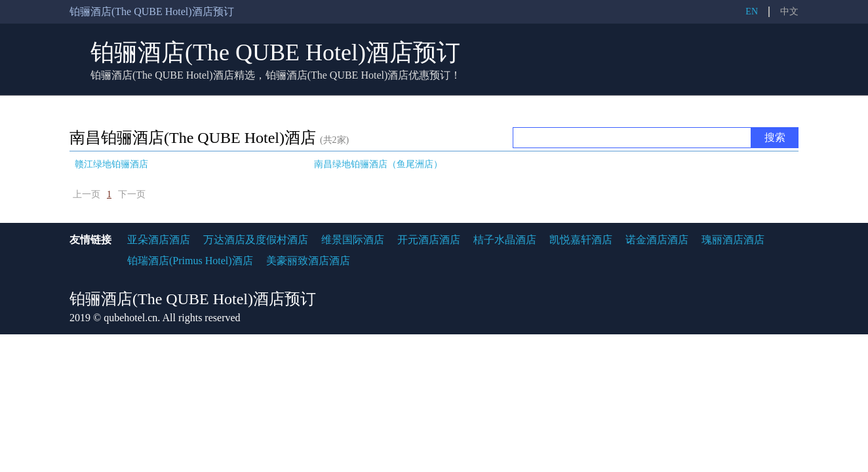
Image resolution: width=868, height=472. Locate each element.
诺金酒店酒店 (657, 240)
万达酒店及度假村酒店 (256, 240)
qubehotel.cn (130, 318)
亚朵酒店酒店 (159, 240)
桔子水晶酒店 (505, 240)
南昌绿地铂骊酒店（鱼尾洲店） (378, 164)
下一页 (132, 194)
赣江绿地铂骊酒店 (111, 164)
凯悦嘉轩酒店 (581, 240)
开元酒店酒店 (429, 240)
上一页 (87, 194)
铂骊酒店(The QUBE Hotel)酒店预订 (275, 52)
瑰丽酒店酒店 (733, 240)
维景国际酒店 (353, 240)
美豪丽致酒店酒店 (308, 261)
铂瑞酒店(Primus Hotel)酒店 (190, 261)
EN (752, 11)
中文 (789, 11)
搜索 (775, 137)
